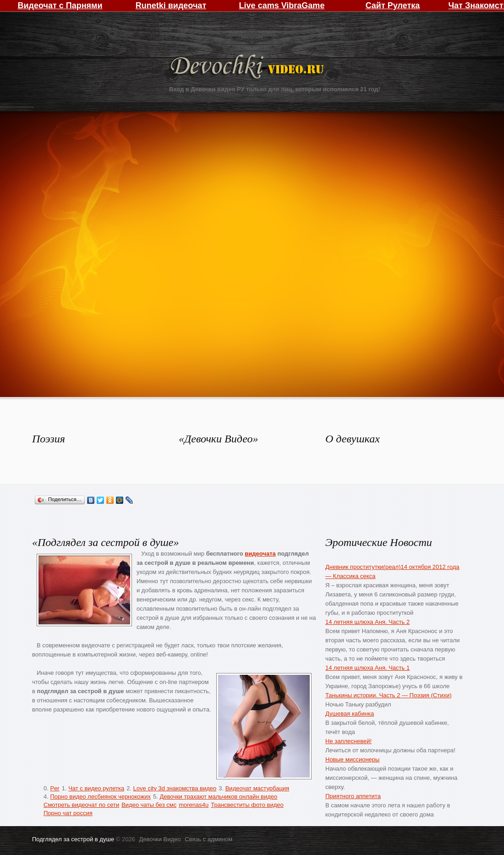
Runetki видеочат (171, 6)
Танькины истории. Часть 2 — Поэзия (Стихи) (389, 695)
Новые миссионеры (352, 759)
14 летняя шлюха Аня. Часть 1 (367, 668)
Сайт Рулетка (393, 6)
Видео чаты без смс (149, 805)
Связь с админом (208, 839)
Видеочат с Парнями (60, 6)
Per (55, 788)
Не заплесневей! (348, 741)
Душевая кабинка (350, 714)
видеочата (260, 554)
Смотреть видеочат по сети (81, 805)
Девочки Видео (248, 68)
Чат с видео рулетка (96, 788)
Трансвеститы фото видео (247, 805)
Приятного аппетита (353, 796)
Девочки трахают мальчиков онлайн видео (218, 797)
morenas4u (194, 805)
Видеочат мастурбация (257, 788)
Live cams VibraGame (282, 6)
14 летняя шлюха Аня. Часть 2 (367, 622)
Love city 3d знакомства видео (175, 788)
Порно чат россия (68, 813)
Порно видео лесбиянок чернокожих (100, 797)
